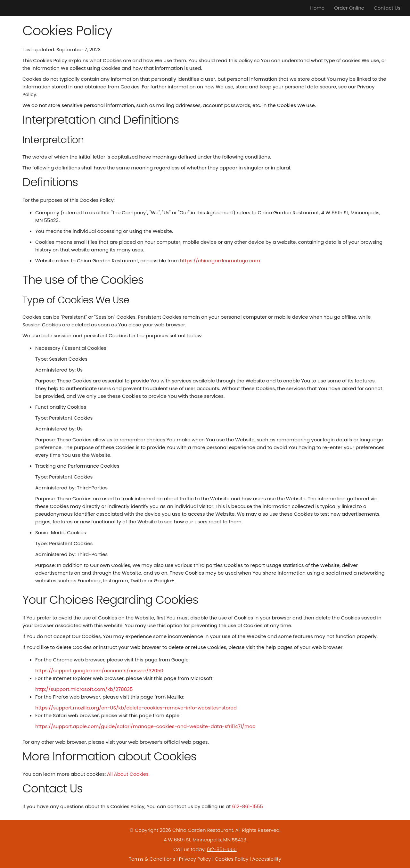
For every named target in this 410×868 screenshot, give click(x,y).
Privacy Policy (195, 859)
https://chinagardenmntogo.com (220, 261)
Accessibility (267, 859)
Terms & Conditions (152, 859)
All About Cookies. (128, 774)
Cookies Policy (231, 859)
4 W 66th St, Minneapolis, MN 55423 (205, 840)
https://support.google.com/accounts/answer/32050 (99, 671)
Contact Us (387, 8)
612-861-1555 (247, 806)
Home (317, 8)
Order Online (349, 8)
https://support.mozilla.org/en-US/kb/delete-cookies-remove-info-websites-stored (136, 708)
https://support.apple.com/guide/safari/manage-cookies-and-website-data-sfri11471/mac (145, 726)
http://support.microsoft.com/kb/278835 (84, 689)
